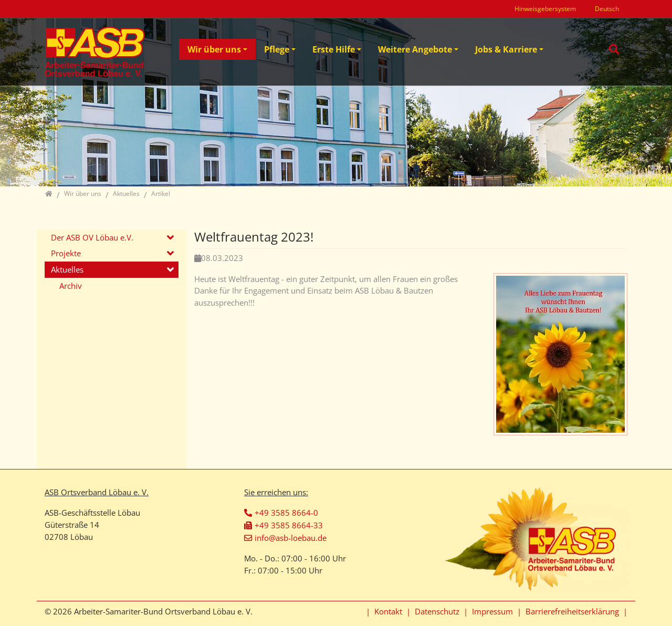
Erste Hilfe (334, 49)
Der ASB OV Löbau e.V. (92, 237)
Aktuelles (67, 269)
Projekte (66, 253)
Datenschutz (437, 611)
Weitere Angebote (415, 49)
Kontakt (388, 611)
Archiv (71, 286)
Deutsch (607, 9)
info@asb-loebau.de (291, 538)
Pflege (277, 49)
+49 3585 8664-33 (289, 525)
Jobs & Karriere (506, 49)
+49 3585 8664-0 (286, 513)
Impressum (492, 611)
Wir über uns (214, 49)
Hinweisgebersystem (545, 9)
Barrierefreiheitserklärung (572, 611)
